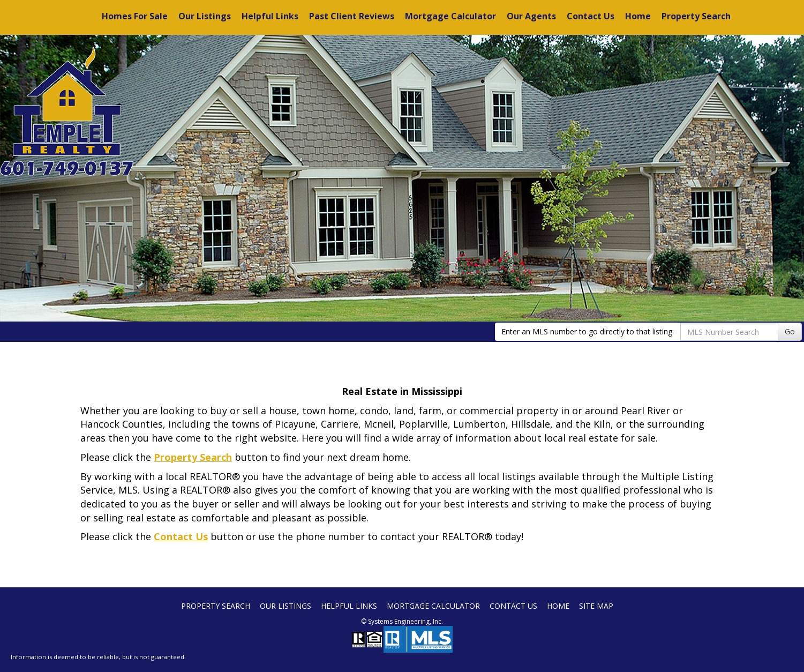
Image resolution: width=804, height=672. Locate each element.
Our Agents (531, 16)
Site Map (596, 606)
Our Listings (205, 16)
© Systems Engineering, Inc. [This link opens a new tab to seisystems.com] (402, 621)
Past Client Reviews (352, 16)
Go (790, 331)
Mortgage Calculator (450, 16)
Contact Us (591, 16)
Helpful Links (270, 16)
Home (638, 16)
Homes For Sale (135, 16)
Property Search (696, 16)
